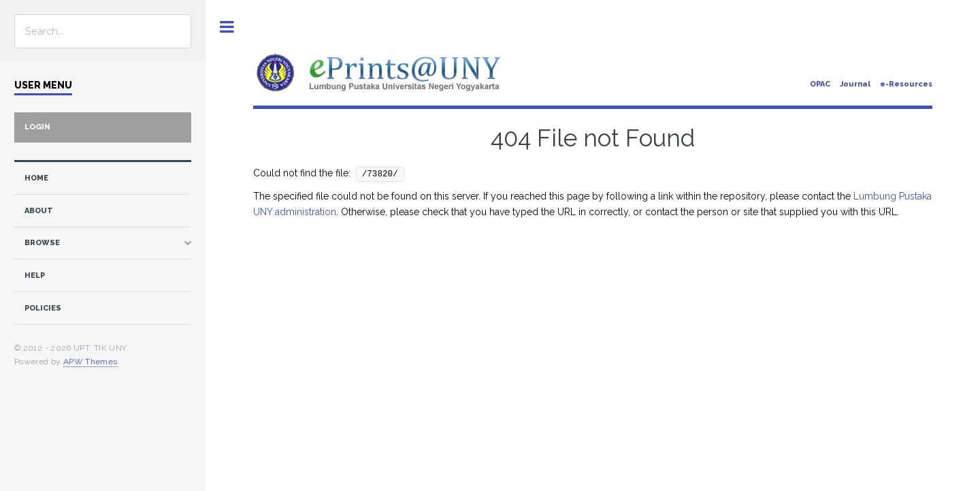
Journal (855, 84)
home (36, 178)
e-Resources (906, 84)
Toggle (227, 27)
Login (37, 127)
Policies (43, 308)
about (39, 211)
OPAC (820, 84)
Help (35, 275)
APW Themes (91, 362)
